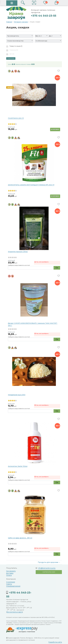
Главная (9, 22)
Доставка (10, 573)
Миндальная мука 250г (17, 395)
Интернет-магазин (21, 22)
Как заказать (11, 571)
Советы (9, 584)
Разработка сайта (55, 642)
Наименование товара (23, 64)
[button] (34, 3)
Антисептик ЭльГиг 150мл (18, 466)
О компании (11, 582)
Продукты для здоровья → (49, 562)
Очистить (11, 59)
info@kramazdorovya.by (47, 568)
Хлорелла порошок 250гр (18, 252)
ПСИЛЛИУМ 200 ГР (16, 118)
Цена (10, 64)
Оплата (9, 575)
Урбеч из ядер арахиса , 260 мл (20, 538)
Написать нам (49, 572)
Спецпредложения (13, 586)
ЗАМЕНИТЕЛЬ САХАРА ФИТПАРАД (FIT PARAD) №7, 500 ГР (31, 185)
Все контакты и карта (15, 612)
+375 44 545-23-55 (44, 16)
